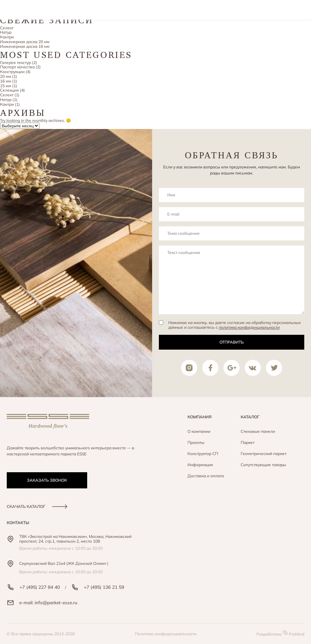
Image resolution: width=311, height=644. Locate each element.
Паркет (248, 442)
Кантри (7, 37)
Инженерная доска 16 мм (25, 46)
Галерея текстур (15, 62)
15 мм (6, 86)
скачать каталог (37, 506)
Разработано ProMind (280, 633)
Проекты (196, 442)
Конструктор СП (203, 454)
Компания (199, 417)
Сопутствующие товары (263, 465)
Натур (6, 32)
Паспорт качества (17, 67)
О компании (199, 431)
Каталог (250, 417)
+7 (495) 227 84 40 (33, 587)
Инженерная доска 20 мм (25, 42)
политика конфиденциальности (249, 327)
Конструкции (12, 72)
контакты (18, 523)
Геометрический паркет (264, 454)
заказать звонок (47, 480)
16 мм (6, 81)
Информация (200, 465)
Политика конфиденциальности (166, 634)
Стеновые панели (258, 431)
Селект (7, 28)
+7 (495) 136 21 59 (98, 587)
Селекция (9, 90)
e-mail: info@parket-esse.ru (42, 603)
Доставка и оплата (206, 476)
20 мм (6, 76)
